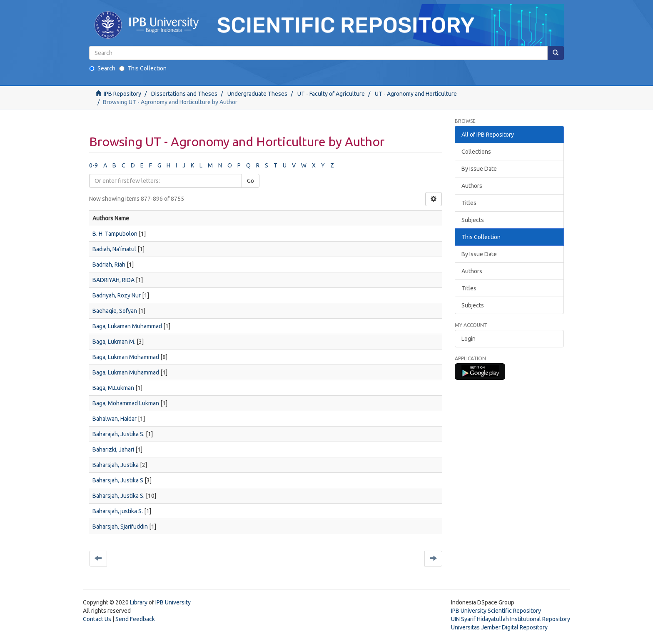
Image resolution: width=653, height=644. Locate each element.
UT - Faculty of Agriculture (331, 94)
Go (250, 181)
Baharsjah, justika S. (118, 511)
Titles (469, 203)
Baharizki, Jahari (113, 449)
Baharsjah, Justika (116, 465)
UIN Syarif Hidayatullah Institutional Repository (511, 619)
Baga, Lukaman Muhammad (127, 326)
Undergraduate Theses (257, 94)
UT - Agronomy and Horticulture (416, 94)
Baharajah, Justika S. (118, 434)
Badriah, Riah (109, 265)
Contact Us (97, 619)
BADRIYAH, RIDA (113, 280)
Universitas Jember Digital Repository (499, 627)
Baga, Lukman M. (114, 342)
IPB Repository (122, 94)
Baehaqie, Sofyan (115, 311)
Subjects (473, 220)
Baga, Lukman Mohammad (126, 357)
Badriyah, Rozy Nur (117, 295)
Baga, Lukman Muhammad (126, 372)
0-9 (93, 165)
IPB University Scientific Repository (496, 611)
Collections (476, 152)
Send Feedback (135, 619)
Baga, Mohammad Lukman (126, 403)
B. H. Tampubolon (115, 234)
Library (139, 602)
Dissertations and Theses (184, 94)
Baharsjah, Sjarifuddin (120, 527)
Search (102, 68)
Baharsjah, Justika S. (118, 496)
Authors (472, 186)
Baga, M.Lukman (113, 388)
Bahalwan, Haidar (115, 419)
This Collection (143, 68)
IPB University (173, 602)
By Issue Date (479, 169)
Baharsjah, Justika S (118, 480)
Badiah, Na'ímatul (114, 249)
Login (469, 339)
